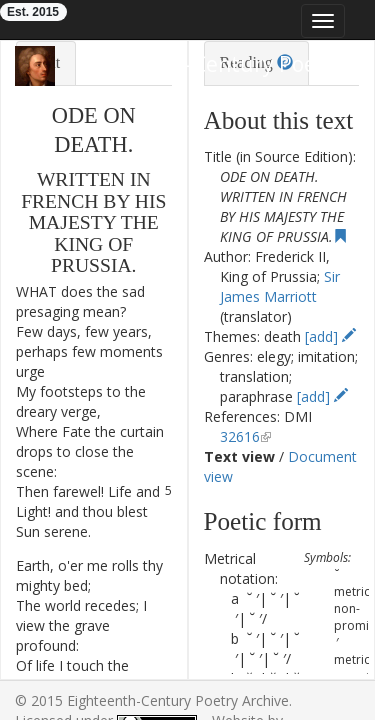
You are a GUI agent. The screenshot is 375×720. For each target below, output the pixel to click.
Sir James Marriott (280, 286)
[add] (330, 336)
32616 (240, 436)
